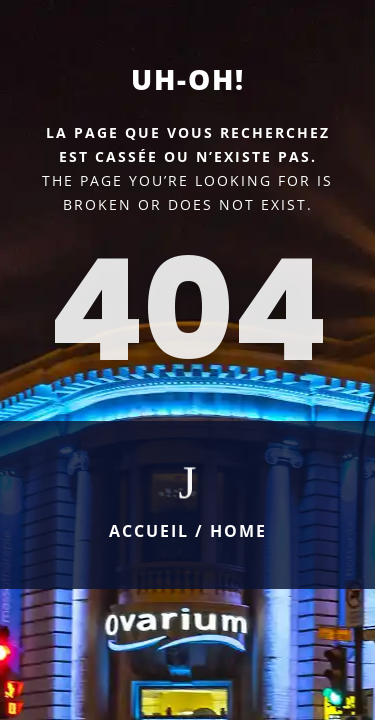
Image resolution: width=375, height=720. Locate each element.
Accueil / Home (188, 531)
